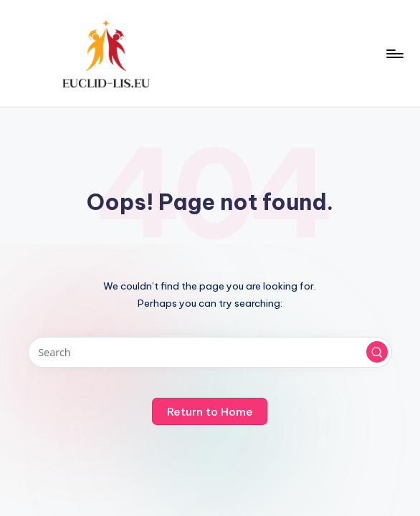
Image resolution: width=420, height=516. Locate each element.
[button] (377, 352)
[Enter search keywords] (210, 352)
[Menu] (394, 54)
